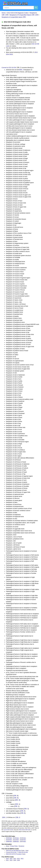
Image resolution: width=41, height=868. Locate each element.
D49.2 (21, 70)
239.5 (23, 812)
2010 (21, 841)
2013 (36, 53)
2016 (7, 860)
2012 (7, 841)
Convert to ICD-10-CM (9, 68)
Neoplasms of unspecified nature (14, 17)
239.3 (26, 810)
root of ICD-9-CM (8, 831)
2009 (7, 843)
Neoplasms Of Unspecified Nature (24, 15)
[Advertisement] (17, 61)
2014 (8, 55)
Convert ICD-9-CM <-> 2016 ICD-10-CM (17, 853)
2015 (11, 55)
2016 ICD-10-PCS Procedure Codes (16, 855)
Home (4, 13)
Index (11, 839)
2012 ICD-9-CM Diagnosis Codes (18, 13)
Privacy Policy (14, 847)
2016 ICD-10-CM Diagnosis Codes (15, 852)
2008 (14, 843)
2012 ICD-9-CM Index (25, 831)
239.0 (16, 796)
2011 (14, 841)
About (8, 847)
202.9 (17, 801)
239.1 (17, 805)
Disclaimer (21, 847)
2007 (21, 843)
